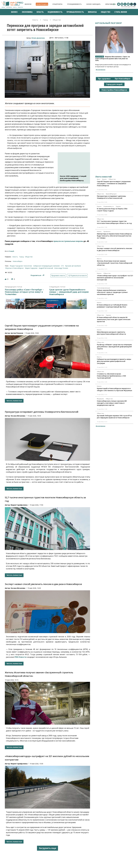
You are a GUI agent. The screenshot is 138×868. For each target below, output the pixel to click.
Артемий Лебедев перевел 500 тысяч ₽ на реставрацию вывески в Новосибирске (114, 417)
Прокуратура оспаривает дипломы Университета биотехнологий (42, 412)
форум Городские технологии (21, 266)
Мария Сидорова (31, 268)
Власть (35, 20)
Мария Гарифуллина (19, 505)
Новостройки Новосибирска (114, 90)
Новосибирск (18, 261)
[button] (114, 4)
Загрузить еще (47, 848)
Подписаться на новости (77, 276)
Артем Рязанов (17, 333)
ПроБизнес (107, 232)
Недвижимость (109, 206)
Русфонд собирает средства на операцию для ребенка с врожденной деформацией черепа (114, 347)
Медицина (100, 399)
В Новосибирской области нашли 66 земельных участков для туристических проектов (114, 319)
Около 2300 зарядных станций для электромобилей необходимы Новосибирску (73, 178)
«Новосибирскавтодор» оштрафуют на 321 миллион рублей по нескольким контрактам (115, 278)
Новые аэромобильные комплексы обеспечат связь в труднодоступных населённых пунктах (112, 292)
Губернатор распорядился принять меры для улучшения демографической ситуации (114, 361)
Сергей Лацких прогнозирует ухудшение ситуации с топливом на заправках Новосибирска (114, 183)
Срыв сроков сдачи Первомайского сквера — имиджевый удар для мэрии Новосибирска (69, 292)
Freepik (11, 251)
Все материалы (100, 70)
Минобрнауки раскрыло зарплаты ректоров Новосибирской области (111, 333)
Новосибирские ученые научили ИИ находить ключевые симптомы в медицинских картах (112, 403)
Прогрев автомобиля (73, 266)
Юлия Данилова (38, 38)
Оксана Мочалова (18, 416)
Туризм (118, 206)
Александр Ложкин (61, 268)
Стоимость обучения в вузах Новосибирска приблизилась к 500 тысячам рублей (111, 376)
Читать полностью (14, 401)
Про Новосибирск (123, 79)
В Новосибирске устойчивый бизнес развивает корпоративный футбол (112, 306)
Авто (99, 179)
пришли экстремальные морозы (68, 241)
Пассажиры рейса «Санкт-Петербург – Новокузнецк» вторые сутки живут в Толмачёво (24, 292)
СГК (62, 266)
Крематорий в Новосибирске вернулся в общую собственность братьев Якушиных (114, 389)
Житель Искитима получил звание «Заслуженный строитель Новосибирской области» (115, 263)
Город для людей (114, 84)
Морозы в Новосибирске (14, 268)
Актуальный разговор (109, 23)
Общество (57, 20)
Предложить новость (58, 276)
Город (45, 20)
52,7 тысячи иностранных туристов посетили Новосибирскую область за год (114, 222)
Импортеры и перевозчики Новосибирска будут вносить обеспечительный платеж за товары (114, 236)
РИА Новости (21, 657)
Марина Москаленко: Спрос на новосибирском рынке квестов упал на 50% (113, 58)
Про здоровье (104, 79)
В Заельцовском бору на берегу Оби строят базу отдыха (112, 210)
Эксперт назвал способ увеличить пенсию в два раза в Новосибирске (43, 584)
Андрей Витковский (46, 268)
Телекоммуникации (103, 288)
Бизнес (104, 179)
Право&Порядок (111, 194)
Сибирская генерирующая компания (46, 266)
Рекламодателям (128, 7)
